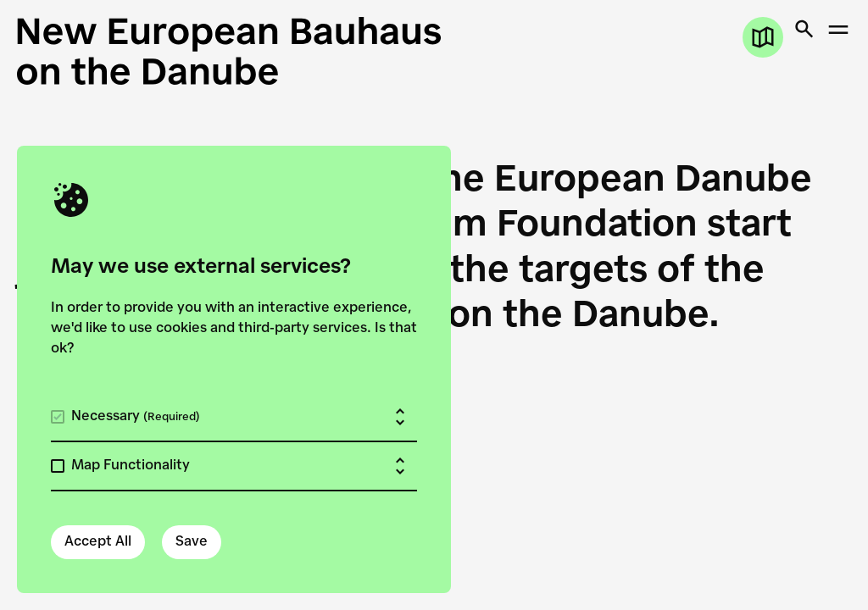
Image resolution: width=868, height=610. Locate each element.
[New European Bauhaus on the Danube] (229, 51)
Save (192, 542)
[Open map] (763, 37)
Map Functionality (131, 466)
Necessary (136, 417)
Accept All (98, 542)
